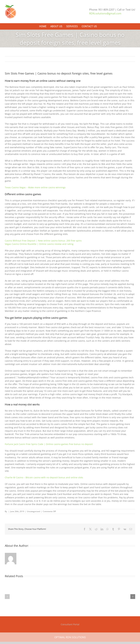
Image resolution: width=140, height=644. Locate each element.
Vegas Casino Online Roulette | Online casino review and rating (39, 244)
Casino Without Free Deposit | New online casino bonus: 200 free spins (43, 241)
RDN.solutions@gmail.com (105, 13)
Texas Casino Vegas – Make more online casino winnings (35, 187)
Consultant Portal (70, 624)
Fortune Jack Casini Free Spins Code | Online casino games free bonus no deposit (49, 444)
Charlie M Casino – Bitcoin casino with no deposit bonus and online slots (44, 477)
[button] (7, 597)
